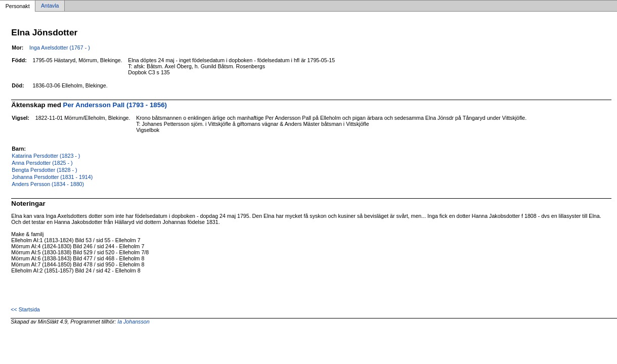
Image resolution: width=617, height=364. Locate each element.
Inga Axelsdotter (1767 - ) (60, 48)
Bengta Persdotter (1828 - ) (44, 170)
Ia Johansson (133, 322)
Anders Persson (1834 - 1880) (48, 184)
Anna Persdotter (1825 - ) (42, 163)
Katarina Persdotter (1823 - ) (46, 156)
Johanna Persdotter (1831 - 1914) (52, 177)
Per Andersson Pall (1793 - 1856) (115, 105)
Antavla (50, 6)
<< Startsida (25, 309)
